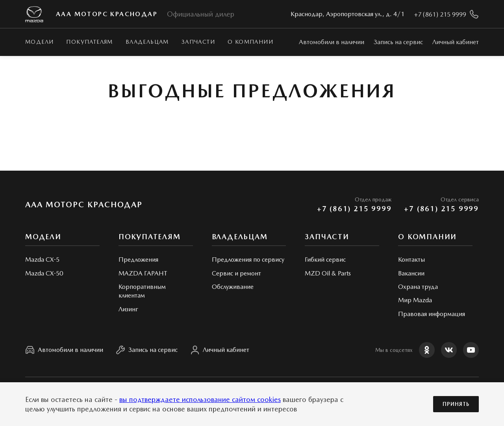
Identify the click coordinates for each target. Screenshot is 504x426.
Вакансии (411, 273)
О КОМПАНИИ (250, 42)
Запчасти (198, 42)
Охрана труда (418, 287)
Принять (456, 404)
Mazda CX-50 (44, 273)
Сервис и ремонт (236, 273)
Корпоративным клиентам (142, 291)
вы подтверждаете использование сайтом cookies (200, 399)
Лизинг (128, 309)
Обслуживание (233, 287)
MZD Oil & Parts (328, 273)
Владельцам (147, 42)
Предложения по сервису (248, 260)
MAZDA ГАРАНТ (143, 273)
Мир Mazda (415, 300)
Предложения (138, 260)
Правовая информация (432, 314)
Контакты (411, 260)
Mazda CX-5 (42, 260)
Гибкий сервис (325, 260)
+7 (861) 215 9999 (354, 209)
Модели (39, 42)
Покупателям (89, 42)
